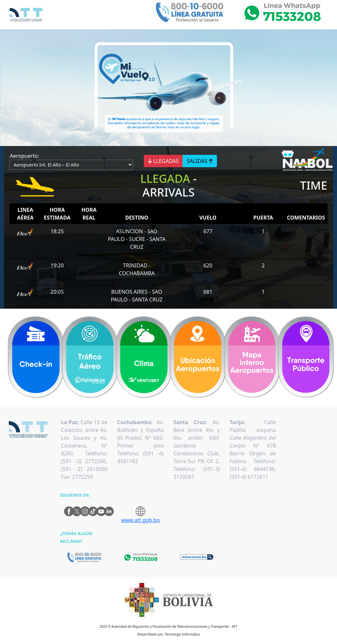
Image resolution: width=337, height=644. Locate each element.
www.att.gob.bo (140, 520)
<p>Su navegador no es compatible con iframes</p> (168, 227)
